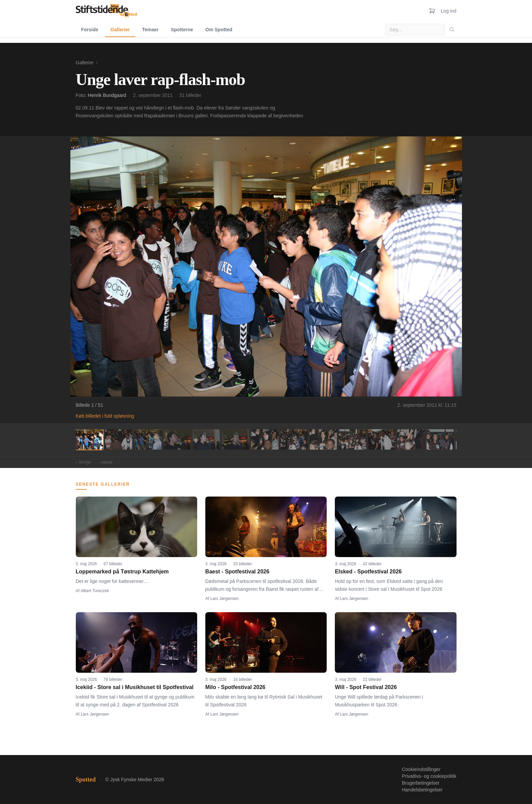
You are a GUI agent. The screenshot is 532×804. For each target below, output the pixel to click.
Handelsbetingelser (422, 790)
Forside (90, 30)
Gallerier (120, 30)
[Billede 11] (382, 439)
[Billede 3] (148, 439)
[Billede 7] (265, 439)
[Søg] (452, 30)
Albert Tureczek (95, 591)
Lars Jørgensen (225, 599)
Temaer (150, 30)
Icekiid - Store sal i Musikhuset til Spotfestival (135, 687)
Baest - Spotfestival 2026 (237, 572)
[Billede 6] (236, 439)
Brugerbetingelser (421, 783)
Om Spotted (219, 30)
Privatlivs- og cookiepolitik (429, 776)
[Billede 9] (323, 439)
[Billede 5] (206, 439)
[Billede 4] (177, 439)
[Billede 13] (440, 439)
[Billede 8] (294, 439)
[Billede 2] (119, 439)
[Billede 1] (89, 439)
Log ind (449, 11)
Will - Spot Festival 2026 (366, 687)
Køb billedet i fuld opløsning (105, 416)
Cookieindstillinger (421, 769)
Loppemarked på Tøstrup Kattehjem (122, 572)
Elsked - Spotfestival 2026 (368, 572)
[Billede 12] (411, 439)
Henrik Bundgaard (107, 95)
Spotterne (182, 30)
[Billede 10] (353, 439)
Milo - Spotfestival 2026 (235, 687)
